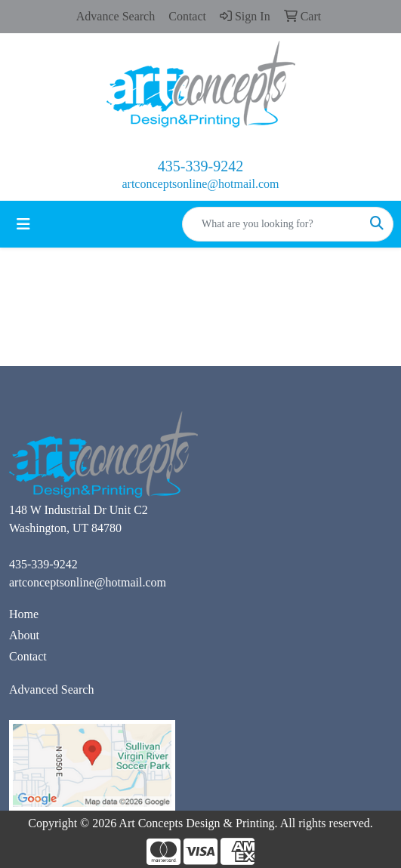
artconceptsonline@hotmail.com (200, 184)
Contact (28, 656)
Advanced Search (51, 689)
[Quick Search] (272, 224)
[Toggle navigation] (23, 224)
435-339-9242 (200, 166)
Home (24, 614)
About (24, 635)
